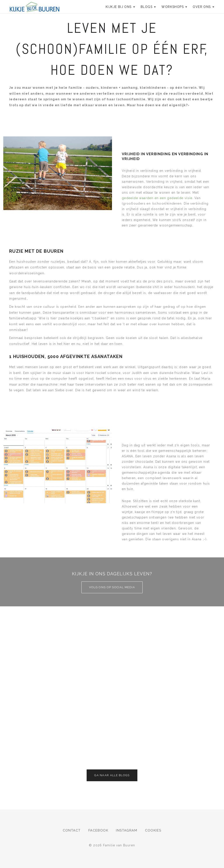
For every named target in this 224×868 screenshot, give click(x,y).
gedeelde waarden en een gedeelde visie (157, 198)
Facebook (98, 830)
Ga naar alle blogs (112, 775)
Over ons (203, 7)
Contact (72, 830)
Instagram (127, 830)
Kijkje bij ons (120, 7)
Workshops (174, 7)
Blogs (148, 7)
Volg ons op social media (112, 587)
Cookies (153, 830)
